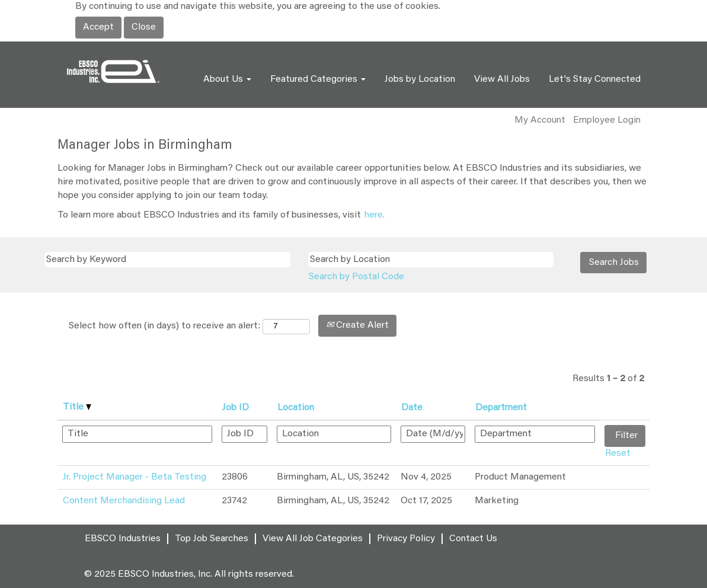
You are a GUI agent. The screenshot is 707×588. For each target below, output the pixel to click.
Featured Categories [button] (318, 79)
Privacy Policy (406, 539)
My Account (540, 120)
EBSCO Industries (123, 539)
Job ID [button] (236, 408)
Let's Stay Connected (595, 79)
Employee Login (607, 120)
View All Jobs (502, 79)
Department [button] (501, 408)
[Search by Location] (431, 260)
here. (374, 215)
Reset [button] (618, 453)
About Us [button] (227, 79)
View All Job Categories (313, 539)
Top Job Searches (212, 539)
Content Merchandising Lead (124, 501)
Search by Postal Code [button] (356, 277)
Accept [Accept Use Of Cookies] (98, 27)
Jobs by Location (420, 79)
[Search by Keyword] (167, 260)
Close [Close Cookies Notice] (144, 27)
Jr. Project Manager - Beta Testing (135, 477)
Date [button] (412, 408)
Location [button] (296, 408)
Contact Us (473, 539)
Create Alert (357, 325)
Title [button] (77, 407)
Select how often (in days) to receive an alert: (164, 326)
